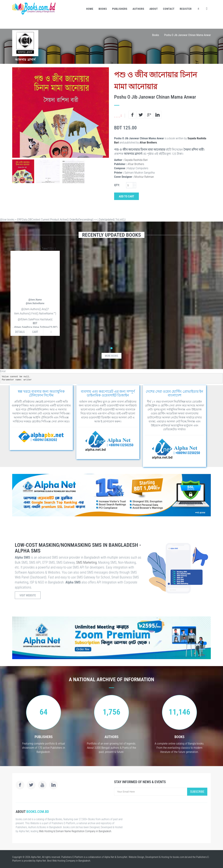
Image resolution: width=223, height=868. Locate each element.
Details (20, 332)
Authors (138, 9)
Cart (35, 332)
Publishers (120, 9)
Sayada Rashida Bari (136, 160)
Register (186, 9)
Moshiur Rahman (144, 177)
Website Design (136, 857)
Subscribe (197, 792)
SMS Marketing (86, 562)
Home (90, 9)
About (154, 9)
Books (103, 9)
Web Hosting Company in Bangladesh (71, 861)
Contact (169, 9)
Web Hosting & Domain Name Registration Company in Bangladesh (75, 831)
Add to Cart (126, 196)
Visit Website (28, 595)
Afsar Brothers (148, 142)
